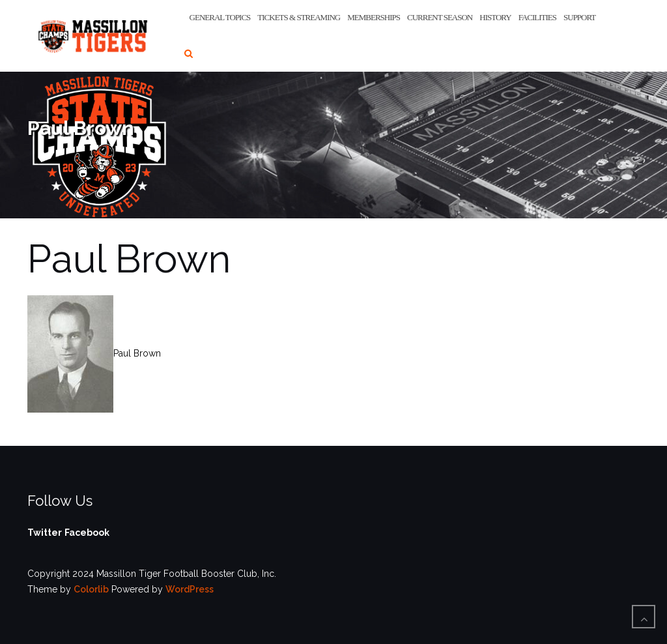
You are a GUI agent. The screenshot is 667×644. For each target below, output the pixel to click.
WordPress (190, 589)
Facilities (537, 17)
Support (579, 17)
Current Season (440, 17)
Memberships (374, 17)
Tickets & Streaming (299, 17)
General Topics (220, 17)
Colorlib (91, 589)
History (495, 17)
